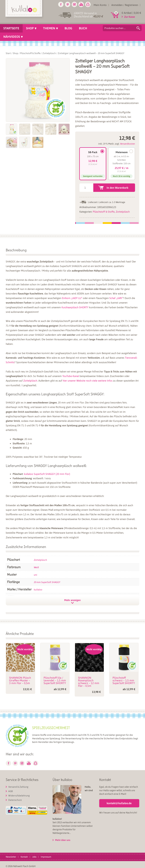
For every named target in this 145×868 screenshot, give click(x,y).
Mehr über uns (63, 840)
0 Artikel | (131, 13)
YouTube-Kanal (71, 376)
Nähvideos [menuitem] (12, 37)
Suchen (138, 28)
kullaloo (38, 590)
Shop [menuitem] (30, 28)
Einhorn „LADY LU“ (72, 298)
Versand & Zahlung (18, 787)
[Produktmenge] (86, 188)
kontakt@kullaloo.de (119, 803)
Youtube (81, 4)
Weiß (36, 567)
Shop (15, 53)
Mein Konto (100, 5)
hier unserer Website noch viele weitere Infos (88, 381)
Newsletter (11, 857)
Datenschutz (15, 800)
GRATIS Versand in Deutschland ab (88, 15)
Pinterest (68, 4)
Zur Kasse (130, 17)
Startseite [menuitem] (11, 28)
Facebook (61, 4)
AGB (10, 791)
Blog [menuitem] (68, 28)
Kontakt (24, 857)
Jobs (34, 857)
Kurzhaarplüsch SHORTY (75, 307)
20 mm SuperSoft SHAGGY (47, 582)
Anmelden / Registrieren (125, 5)
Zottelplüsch (49, 53)
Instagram (74, 4)
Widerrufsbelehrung (19, 796)
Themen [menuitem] (49, 28)
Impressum (46, 857)
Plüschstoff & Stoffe (30, 53)
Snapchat (88, 4)
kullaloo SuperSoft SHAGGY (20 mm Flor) (47, 474)
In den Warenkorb (117, 188)
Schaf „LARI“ (116, 298)
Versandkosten (128, 144)
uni (35, 575)
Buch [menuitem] (83, 28)
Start (8, 53)
